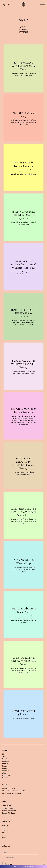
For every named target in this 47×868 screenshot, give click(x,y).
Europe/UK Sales (9, 813)
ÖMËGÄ (5, 764)
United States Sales (9, 811)
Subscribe (8, 864)
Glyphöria (6, 761)
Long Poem (23, 28)
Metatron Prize (24, 29)
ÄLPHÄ (23, 26)
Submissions (7, 771)
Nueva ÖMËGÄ (23, 33)
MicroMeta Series (24, 31)
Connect (5, 778)
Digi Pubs (6, 759)
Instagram (6, 825)
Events (5, 768)
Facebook (6, 838)
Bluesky (5, 833)
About (4, 773)
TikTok (5, 828)
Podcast (5, 766)
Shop (4, 756)
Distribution (6, 775)
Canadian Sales (8, 808)
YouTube (5, 830)
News (4, 754)
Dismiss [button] (31, 866)
